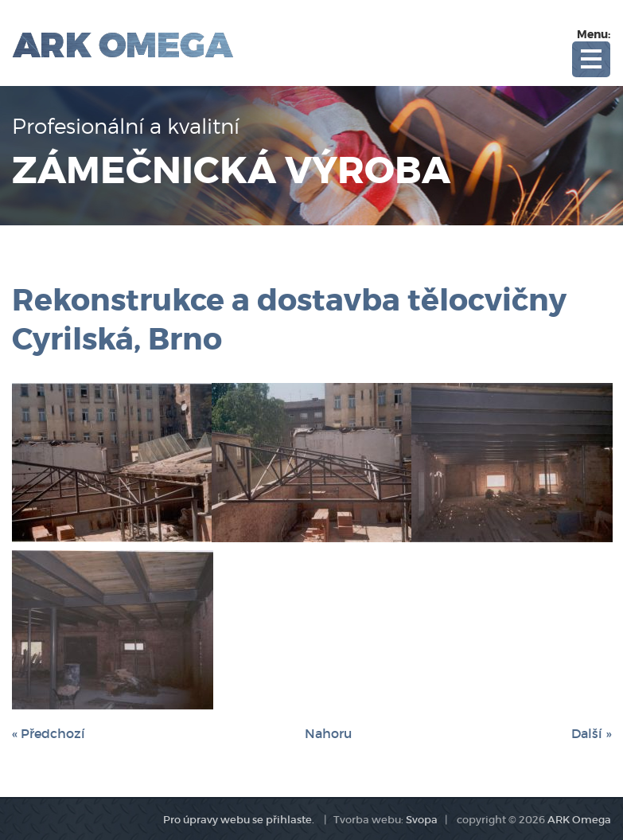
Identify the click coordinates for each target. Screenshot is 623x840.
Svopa (422, 820)
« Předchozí (49, 733)
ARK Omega (579, 820)
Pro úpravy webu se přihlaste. (239, 820)
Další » (591, 733)
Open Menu (591, 59)
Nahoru (328, 733)
